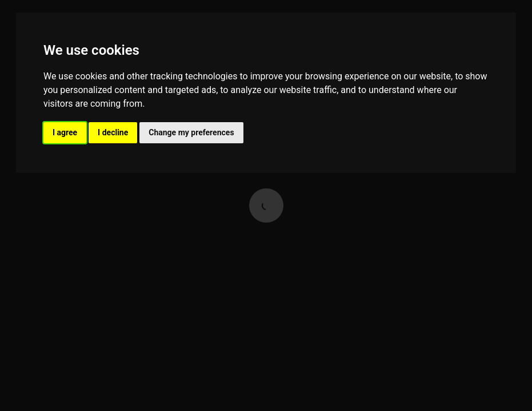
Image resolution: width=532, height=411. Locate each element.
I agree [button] (65, 132)
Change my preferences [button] (191, 132)
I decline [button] (113, 132)
